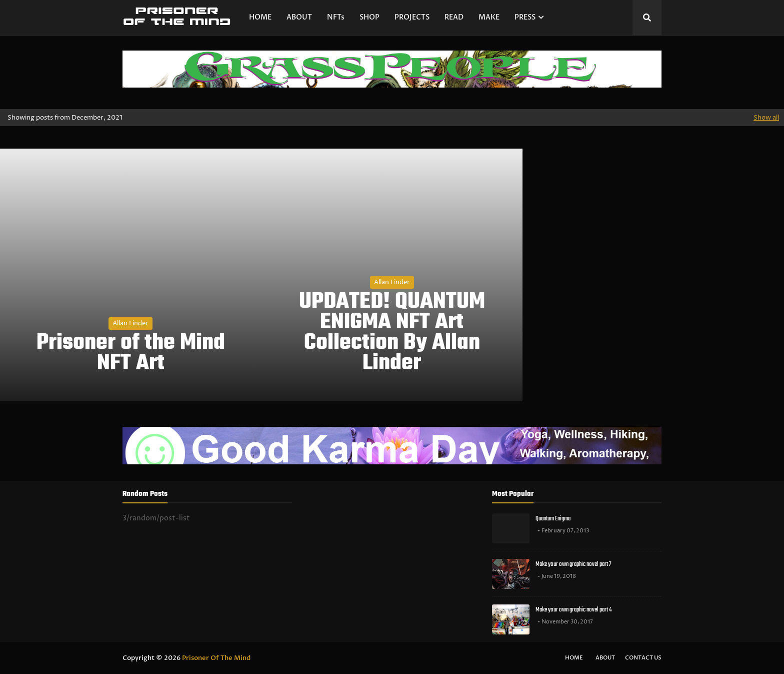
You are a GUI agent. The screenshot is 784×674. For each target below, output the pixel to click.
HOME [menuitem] (260, 17)
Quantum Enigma (553, 519)
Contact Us (643, 658)
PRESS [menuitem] (525, 17)
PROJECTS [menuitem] (412, 17)
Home (574, 658)
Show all (766, 118)
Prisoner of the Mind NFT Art (131, 354)
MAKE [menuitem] (489, 17)
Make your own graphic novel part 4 (573, 610)
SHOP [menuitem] (369, 17)
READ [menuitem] (454, 17)
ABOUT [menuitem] (299, 17)
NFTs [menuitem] (336, 17)
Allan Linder (130, 323)
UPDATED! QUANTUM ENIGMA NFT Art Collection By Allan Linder (392, 333)
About (605, 658)
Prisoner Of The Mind (216, 658)
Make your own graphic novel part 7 (573, 564)
